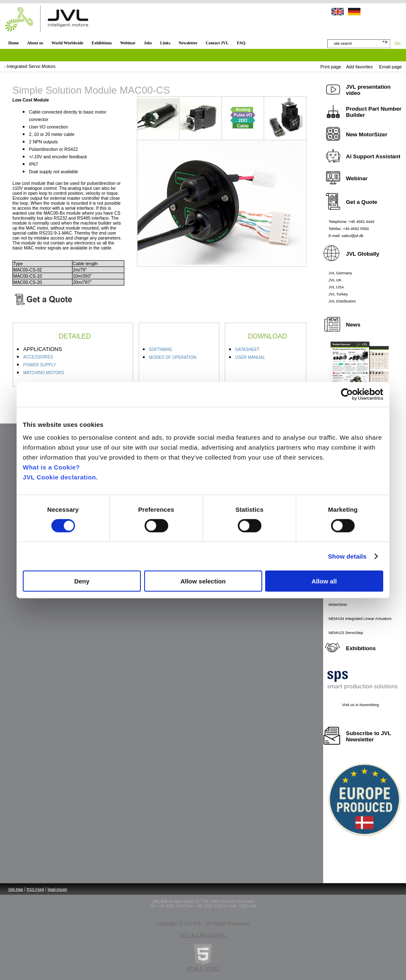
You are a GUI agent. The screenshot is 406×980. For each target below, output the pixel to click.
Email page (390, 67)
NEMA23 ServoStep (346, 633)
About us (35, 43)
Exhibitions (102, 43)
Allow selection (203, 581)
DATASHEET (248, 350)
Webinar (128, 43)
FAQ (241, 43)
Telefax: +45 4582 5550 (349, 229)
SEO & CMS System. (203, 935)
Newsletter (188, 43)
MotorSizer (338, 605)
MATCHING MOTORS (44, 373)
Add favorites (359, 67)
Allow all (324, 581)
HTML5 (195, 969)
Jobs (148, 43)
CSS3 (213, 969)
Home (14, 43)
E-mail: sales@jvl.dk (346, 236)
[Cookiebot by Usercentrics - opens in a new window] (347, 394)
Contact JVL (217, 43)
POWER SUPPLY (40, 365)
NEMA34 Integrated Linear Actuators (360, 619)
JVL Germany (340, 273)
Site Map (16, 889)
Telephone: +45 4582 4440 (352, 222)
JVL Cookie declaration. (60, 477)
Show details (347, 556)
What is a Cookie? (51, 467)
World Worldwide (67, 43)
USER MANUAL (250, 357)
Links (165, 43)
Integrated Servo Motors (31, 66)
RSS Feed (36, 889)
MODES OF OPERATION (173, 357)
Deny (82, 581)
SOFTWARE (161, 350)
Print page (331, 67)
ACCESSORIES (38, 357)
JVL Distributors (342, 301)
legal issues (57, 889)
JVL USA (336, 287)
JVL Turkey (338, 294)
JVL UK (335, 280)
